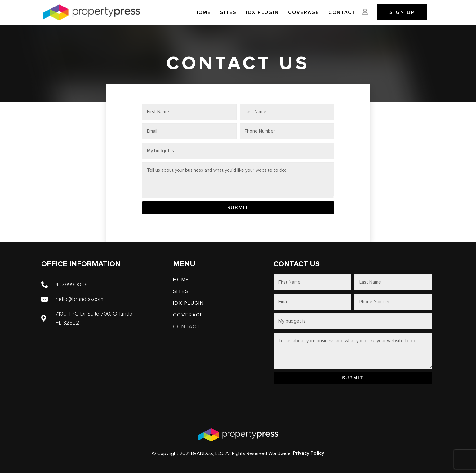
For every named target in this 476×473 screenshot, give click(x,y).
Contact (342, 12)
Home (203, 12)
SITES (228, 12)
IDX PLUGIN (262, 12)
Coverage (304, 12)
